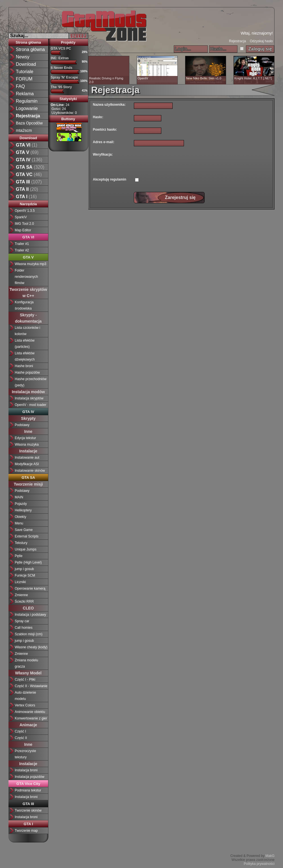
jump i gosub (24, 569)
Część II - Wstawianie (31, 686)
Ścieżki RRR (24, 602)
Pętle (19, 556)
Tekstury (21, 543)
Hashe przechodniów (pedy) (31, 382)
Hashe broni (24, 366)
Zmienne (21, 595)
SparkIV (21, 217)
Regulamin (27, 101)
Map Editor (23, 230)
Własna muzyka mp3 (30, 264)
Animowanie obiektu (30, 712)
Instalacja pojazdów (30, 777)
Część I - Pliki (25, 679)
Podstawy (22, 425)
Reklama (25, 94)
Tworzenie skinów (28, 810)
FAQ (20, 86)
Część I (20, 731)
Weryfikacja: (103, 154)
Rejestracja (237, 41)
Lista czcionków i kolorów (27, 331)
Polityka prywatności (259, 864)
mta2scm (24, 130)
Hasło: (98, 117)
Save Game (24, 530)
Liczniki (20, 582)
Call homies (24, 628)
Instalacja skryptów (29, 398)
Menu (19, 523)
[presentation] (177, 163)
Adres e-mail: (104, 142)
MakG (270, 856)
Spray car (22, 621)
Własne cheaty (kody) (31, 647)
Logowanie (27, 108)
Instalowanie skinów (30, 471)
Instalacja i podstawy (30, 615)
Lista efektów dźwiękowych (25, 356)
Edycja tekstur (25, 438)
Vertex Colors (25, 705)
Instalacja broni (26, 770)
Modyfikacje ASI (27, 464)
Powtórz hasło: (105, 130)
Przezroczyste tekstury (25, 754)
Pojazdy (21, 504)
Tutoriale (25, 72)
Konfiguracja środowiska (24, 305)
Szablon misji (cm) (29, 634)
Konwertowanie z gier (31, 718)
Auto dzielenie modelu (25, 696)
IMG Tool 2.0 (24, 224)
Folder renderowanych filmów (26, 277)
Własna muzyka (27, 444)
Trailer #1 (22, 244)
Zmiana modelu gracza (26, 663)
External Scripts (27, 536)
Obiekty (21, 517)
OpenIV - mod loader (30, 405)
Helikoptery (23, 510)
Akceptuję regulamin (110, 179)
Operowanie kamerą (30, 588)
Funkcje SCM (25, 575)
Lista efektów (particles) (25, 344)
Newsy (23, 57)
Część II (21, 738)
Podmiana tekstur (28, 790)
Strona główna (30, 49)
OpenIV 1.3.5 (25, 211)
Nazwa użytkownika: (109, 105)
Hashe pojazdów (27, 372)
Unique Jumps (26, 549)
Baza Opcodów (29, 123)
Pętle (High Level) (28, 562)
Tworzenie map (26, 831)
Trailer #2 (22, 250)
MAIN (19, 497)
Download (26, 64)
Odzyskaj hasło (261, 41)
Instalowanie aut (27, 458)
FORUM (24, 79)
